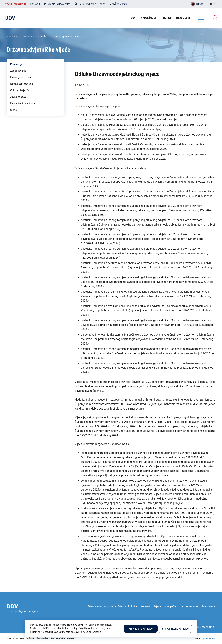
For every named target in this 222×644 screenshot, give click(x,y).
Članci (14, 110)
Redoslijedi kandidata (22, 103)
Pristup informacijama (57, 4)
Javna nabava (18, 97)
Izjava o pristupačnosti (167, 606)
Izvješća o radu (118, 4)
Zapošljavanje (18, 71)
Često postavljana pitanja (90, 4)
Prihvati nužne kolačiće (175, 629)
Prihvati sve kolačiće (141, 629)
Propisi (166, 18)
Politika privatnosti (139, 606)
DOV (133, 18)
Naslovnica (13, 37)
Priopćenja (30, 37)
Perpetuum (210, 638)
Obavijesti (183, 18)
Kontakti (35, 4)
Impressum (191, 606)
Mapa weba (209, 606)
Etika (121, 606)
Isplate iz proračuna (21, 84)
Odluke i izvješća (20, 90)
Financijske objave (21, 77)
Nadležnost (149, 18)
